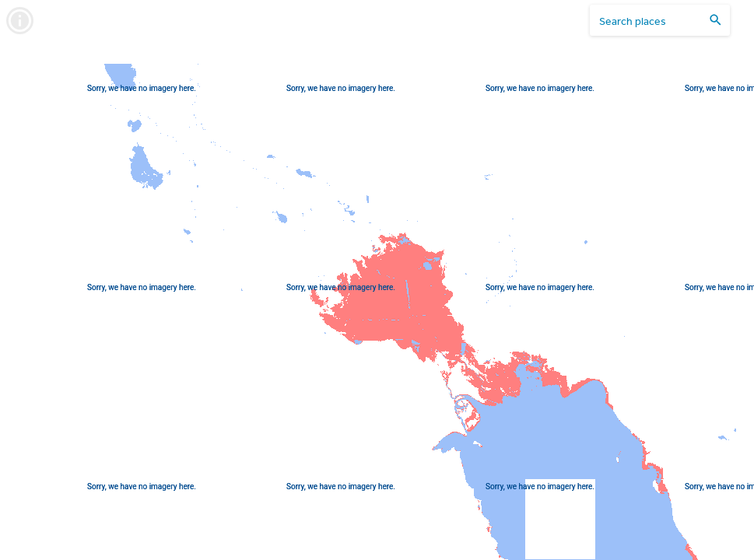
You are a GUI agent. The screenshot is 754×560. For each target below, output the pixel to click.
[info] (20, 21)
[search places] (651, 21)
